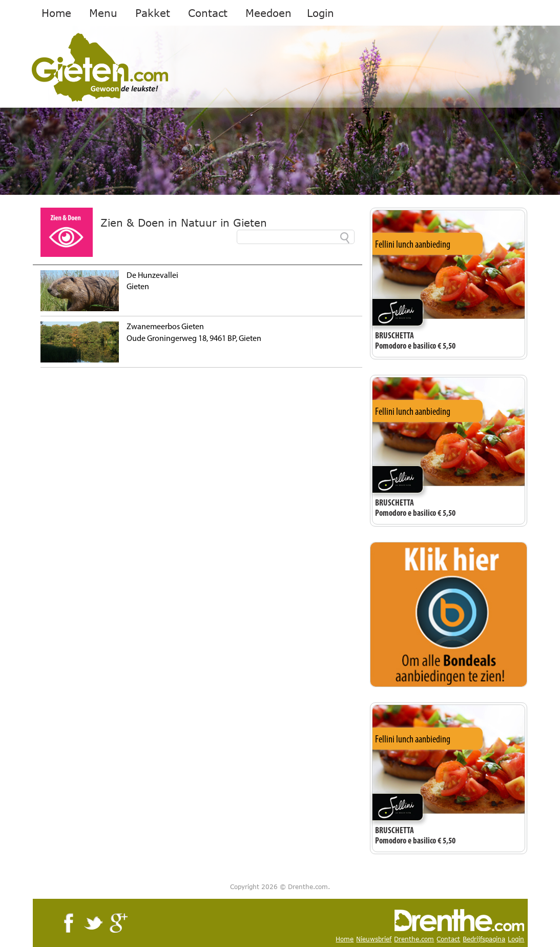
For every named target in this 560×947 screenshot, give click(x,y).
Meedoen (268, 13)
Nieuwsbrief (374, 939)
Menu (103, 13)
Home (56, 13)
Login (320, 13)
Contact (208, 13)
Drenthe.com (414, 939)
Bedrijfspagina (484, 939)
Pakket (153, 13)
